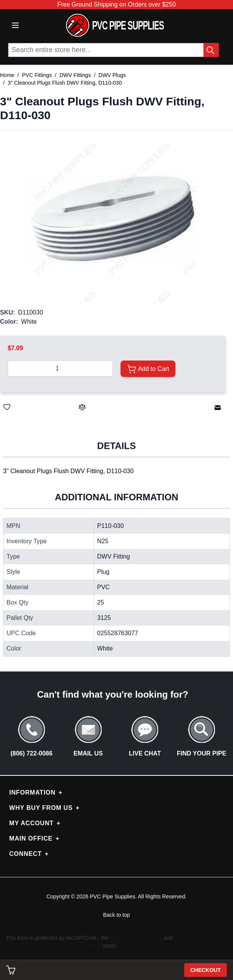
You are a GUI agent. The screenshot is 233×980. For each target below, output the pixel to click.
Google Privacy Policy (136, 938)
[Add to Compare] (82, 407)
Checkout (206, 970)
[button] (112, 219)
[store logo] (115, 25)
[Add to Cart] (148, 369)
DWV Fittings (75, 75)
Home (7, 75)
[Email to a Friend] (218, 408)
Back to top (116, 915)
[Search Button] (211, 50)
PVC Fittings (37, 75)
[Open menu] (15, 25)
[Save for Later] (7, 407)
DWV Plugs (112, 75)
